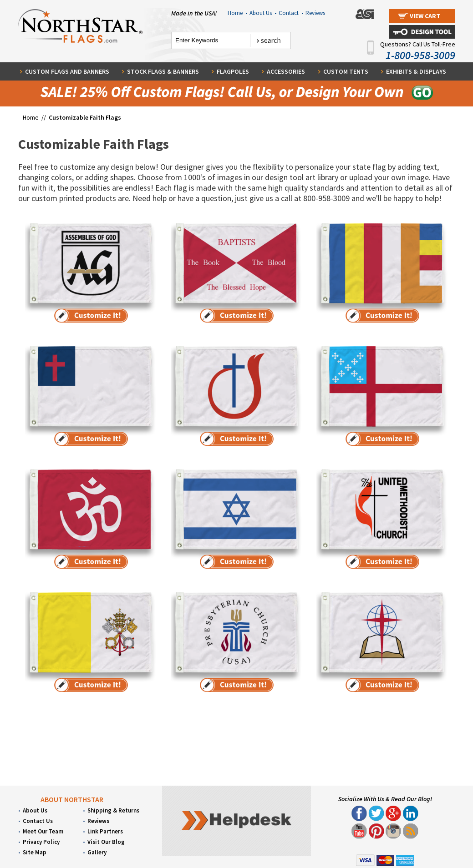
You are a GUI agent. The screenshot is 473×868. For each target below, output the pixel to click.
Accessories (286, 71)
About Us (263, 13)
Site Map (35, 852)
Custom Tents (346, 71)
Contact (291, 13)
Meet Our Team (43, 831)
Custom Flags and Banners (67, 71)
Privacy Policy (41, 842)
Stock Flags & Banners (163, 71)
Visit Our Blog (106, 842)
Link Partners (105, 831)
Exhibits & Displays (416, 71)
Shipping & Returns (113, 810)
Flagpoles (233, 71)
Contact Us (38, 821)
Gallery (97, 852)
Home (237, 13)
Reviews (315, 13)
